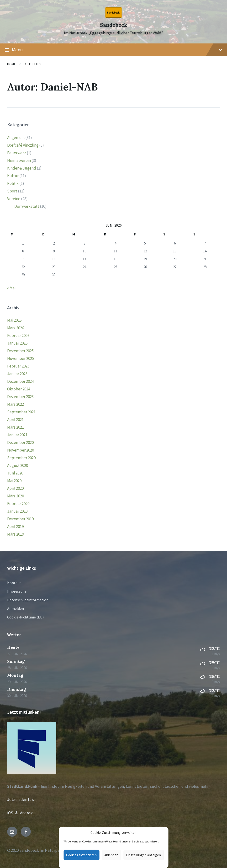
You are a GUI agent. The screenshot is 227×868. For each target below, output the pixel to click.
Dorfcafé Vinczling (23, 145)
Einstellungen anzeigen (143, 855)
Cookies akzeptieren (81, 855)
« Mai (11, 288)
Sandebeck (114, 25)
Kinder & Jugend (22, 168)
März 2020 (16, 496)
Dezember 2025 (20, 351)
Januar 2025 (17, 374)
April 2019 (15, 527)
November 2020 (21, 450)
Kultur (13, 176)
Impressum (16, 591)
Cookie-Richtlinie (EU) (25, 617)
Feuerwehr (17, 153)
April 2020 (15, 488)
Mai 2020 (14, 481)
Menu (113, 50)
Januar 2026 (17, 343)
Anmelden (16, 608)
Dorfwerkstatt (27, 206)
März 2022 (16, 404)
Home (11, 64)
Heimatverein (19, 160)
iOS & (14, 813)
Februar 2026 (18, 335)
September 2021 (21, 412)
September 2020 (21, 458)
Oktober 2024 (19, 389)
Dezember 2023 (20, 397)
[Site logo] (113, 16)
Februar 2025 (18, 366)
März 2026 (16, 328)
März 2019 (16, 534)
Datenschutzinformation (28, 600)
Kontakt (14, 583)
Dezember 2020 (20, 442)
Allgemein (16, 138)
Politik (13, 183)
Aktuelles (33, 64)
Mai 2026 (14, 320)
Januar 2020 (17, 511)
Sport (12, 191)
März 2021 (16, 427)
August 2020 (18, 465)
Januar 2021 (17, 435)
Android (27, 813)
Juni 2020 (15, 473)
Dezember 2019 (20, 519)
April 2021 (15, 420)
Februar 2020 (18, 504)
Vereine (14, 199)
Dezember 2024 (20, 381)
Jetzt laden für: (21, 799)
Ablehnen (111, 855)
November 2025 (21, 358)
